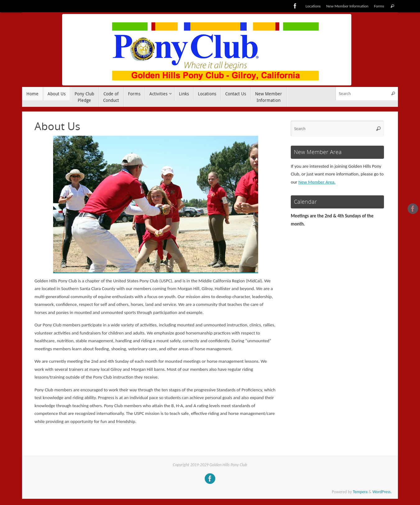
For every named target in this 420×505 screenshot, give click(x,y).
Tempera (360, 492)
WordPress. (382, 492)
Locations (313, 6)
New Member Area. (317, 182)
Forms (379, 6)
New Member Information (347, 6)
